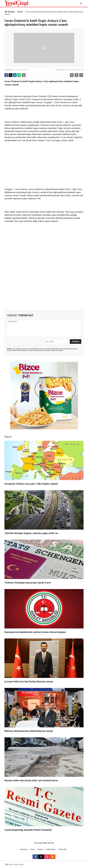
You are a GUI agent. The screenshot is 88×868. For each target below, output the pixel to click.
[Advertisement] (44, 162)
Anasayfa (10, 12)
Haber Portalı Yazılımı (16, 865)
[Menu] (81, 3)
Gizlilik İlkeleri (51, 849)
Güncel (20, 12)
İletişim (40, 849)
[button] (72, 75)
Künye (33, 849)
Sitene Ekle (63, 849)
